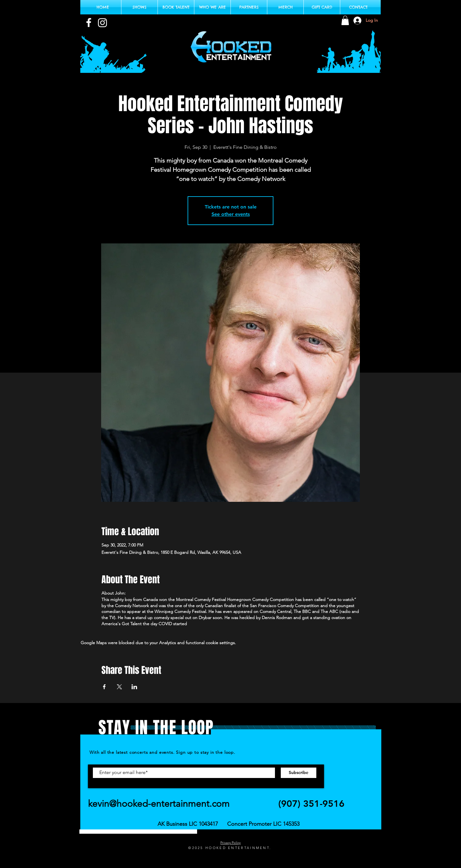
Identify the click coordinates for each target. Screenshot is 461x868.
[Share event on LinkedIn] (134, 687)
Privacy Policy (230, 843)
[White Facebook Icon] (89, 23)
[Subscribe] (299, 773)
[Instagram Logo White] (103, 23)
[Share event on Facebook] (104, 687)
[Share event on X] (119, 687)
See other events (231, 214)
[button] (345, 20)
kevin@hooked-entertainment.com (159, 804)
